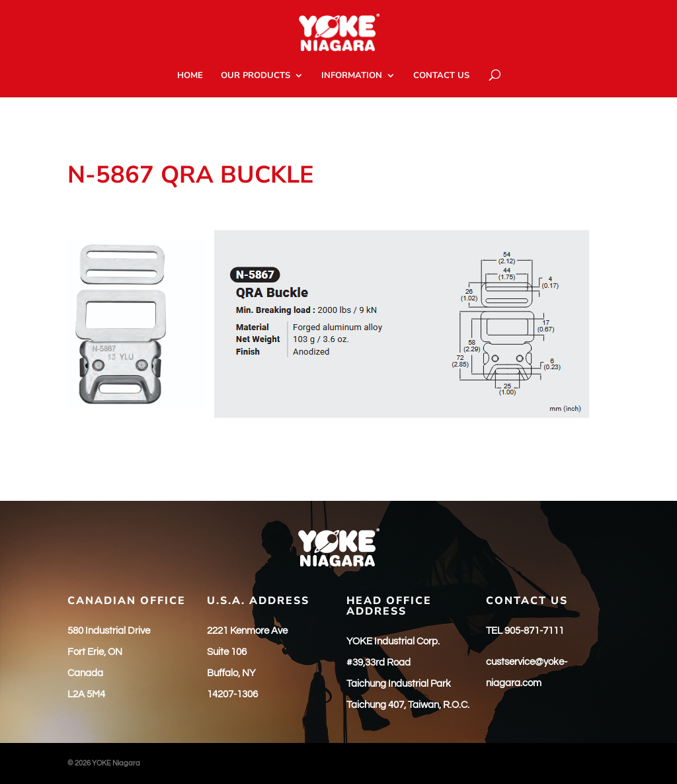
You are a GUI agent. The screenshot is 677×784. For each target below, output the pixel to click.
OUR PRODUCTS (256, 76)
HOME (190, 76)
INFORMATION (352, 76)
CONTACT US (441, 76)
